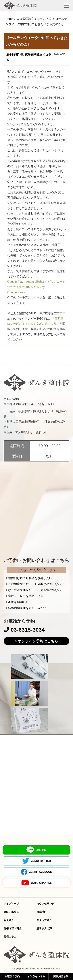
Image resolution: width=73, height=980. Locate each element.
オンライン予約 (36, 976)
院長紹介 (9, 920)
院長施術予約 (61, 976)
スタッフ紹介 (44, 920)
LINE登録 (37, 850)
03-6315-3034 (24, 630)
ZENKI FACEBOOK (36, 872)
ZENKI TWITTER (36, 861)
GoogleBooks (16, 292)
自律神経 (42, 912)
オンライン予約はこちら (38, 641)
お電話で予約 (12, 976)
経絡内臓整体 (11, 912)
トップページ (11, 904)
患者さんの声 (44, 928)
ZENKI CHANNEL (36, 883)
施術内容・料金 (13, 928)
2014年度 (13, 55)
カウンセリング (45, 904)
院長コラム (10, 937)
